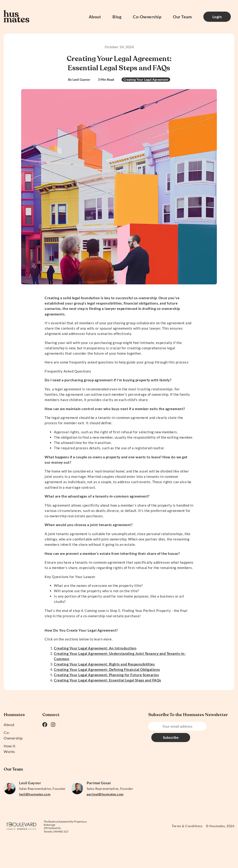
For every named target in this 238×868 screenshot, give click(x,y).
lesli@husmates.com (35, 794)
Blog (117, 17)
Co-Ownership (147, 17)
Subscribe (219, 726)
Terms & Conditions (187, 826)
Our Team (182, 17)
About (95, 17)
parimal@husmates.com (105, 794)
